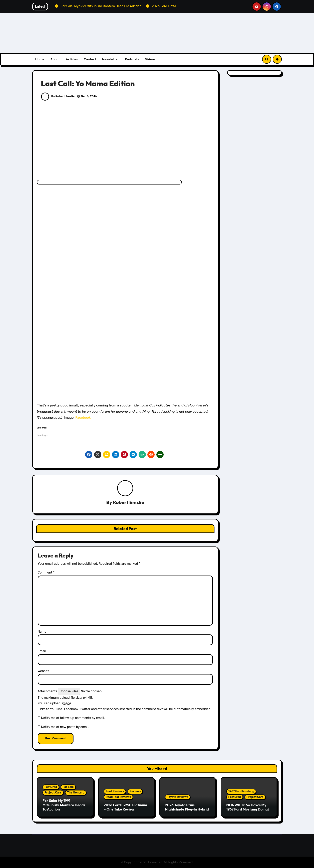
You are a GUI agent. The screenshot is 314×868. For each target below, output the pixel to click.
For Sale (68, 787)
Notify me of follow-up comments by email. (73, 718)
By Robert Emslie (58, 96)
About (55, 59)
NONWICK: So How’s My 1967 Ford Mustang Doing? (248, 807)
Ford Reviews (115, 791)
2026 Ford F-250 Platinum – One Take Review (125, 807)
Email (42, 651)
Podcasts (132, 59)
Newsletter (111, 59)
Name (42, 632)
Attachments (47, 691)
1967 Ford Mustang (241, 791)
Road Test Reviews (118, 797)
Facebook (83, 417)
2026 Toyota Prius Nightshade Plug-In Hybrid (187, 807)
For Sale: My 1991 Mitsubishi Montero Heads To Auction (64, 805)
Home (40, 59)
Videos (150, 59)
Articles (72, 59)
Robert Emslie (129, 502)
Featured (51, 787)
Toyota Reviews (178, 797)
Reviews (135, 791)
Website (43, 671)
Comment (46, 573)
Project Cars (53, 793)
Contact (90, 59)
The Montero (76, 793)
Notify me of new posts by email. (65, 727)
